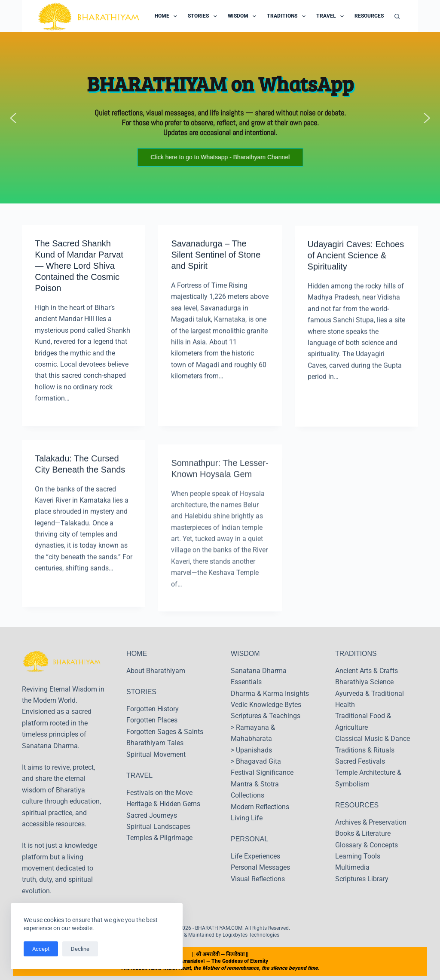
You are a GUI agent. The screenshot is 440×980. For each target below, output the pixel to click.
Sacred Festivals (360, 761)
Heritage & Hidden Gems (163, 804)
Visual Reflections (258, 879)
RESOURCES (357, 805)
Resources (375, 16)
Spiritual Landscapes (158, 827)
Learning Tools (358, 856)
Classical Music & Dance (373, 739)
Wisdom (244, 16)
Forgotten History (153, 709)
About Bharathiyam (156, 671)
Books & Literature (363, 833)
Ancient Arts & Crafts (367, 671)
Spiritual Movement (156, 754)
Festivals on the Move (159, 793)
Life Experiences (255, 856)
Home (168, 16)
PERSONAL (249, 839)
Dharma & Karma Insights (270, 693)
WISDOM (245, 654)
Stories (204, 16)
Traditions (288, 16)
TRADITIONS (356, 654)
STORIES (141, 692)
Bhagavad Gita (258, 761)
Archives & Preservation (371, 822)
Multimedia (352, 867)
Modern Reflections (260, 807)
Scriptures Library (362, 879)
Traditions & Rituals (365, 750)
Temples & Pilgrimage (159, 838)
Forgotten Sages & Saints (165, 732)
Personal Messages (260, 867)
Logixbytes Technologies (251, 935)
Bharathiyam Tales (155, 743)
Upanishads (254, 750)
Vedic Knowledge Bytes (266, 705)
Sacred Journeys (152, 815)
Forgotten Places (152, 720)
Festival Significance (262, 772)
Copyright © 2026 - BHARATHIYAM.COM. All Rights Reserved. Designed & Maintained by (220, 931)
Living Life (247, 818)
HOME (137, 654)
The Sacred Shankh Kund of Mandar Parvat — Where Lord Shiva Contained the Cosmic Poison (79, 266)
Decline (80, 949)
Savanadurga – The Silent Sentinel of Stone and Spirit (216, 256)
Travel (332, 16)
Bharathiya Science (364, 682)
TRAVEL (139, 775)
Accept (41, 949)
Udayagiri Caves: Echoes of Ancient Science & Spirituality (356, 262)
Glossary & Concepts (367, 845)
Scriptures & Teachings (266, 716)
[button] (13, 118)
